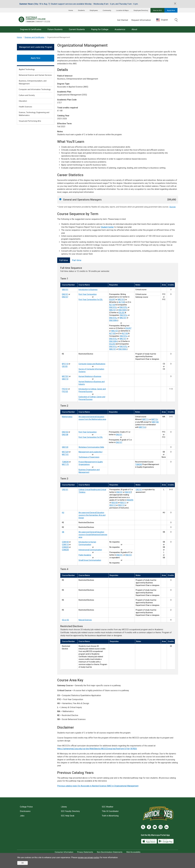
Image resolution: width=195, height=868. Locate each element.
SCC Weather (108, 807)
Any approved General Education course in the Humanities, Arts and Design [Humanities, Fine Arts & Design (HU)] (92, 515)
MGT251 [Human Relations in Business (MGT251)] (65, 376)
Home (71, 10)
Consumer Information (64, 852)
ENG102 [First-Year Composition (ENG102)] (65, 432)
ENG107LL (123, 307)
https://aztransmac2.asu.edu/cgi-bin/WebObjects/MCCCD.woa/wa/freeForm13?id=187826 (97, 749)
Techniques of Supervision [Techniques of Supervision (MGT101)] (89, 457)
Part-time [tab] (77, 260)
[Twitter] (143, 827)
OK (23, 863)
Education (23, 101)
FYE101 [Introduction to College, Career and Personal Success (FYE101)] (65, 389)
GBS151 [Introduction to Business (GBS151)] (65, 290)
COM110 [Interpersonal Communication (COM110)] (65, 545)
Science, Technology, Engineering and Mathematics (34, 114)
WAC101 (121, 299)
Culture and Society (27, 95)
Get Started (123, 20)
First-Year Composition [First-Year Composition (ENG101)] (88, 294)
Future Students (55, 29)
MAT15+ (142, 427)
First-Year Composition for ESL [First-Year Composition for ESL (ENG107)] (91, 299)
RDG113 (121, 505)
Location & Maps (122, 10)
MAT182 (155, 422)
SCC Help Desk (68, 816)
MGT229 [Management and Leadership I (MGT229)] (65, 452)
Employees (94, 10)
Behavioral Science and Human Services (35, 75)
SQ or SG (65, 620)
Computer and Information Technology (35, 89)
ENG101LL (113, 307)
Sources (172, 207)
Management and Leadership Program (36, 47)
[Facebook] (149, 827)
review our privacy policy (89, 857)
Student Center (107, 227)
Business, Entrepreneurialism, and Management (33, 82)
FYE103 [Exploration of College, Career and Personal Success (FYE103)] (65, 392)
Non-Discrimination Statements (110, 852)
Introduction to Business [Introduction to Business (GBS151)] (88, 290)
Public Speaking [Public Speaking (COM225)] (85, 555)
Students (81, 10)
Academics (120, 29)
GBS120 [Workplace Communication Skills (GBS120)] (65, 447)
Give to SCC (158, 10)
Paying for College (100, 29)
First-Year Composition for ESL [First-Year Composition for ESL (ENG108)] (91, 437)
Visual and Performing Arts (30, 121)
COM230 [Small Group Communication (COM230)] (65, 550)
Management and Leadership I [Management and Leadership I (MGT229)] (91, 452)
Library (64, 807)
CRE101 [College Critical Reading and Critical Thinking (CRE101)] (65, 490)
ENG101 (119, 435)
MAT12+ (155, 419)
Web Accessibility (133, 852)
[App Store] (149, 841)
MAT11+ (146, 419)
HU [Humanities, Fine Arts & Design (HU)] (63, 513)
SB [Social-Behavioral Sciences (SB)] (63, 532)
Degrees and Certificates (35, 37)
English (162, 20)
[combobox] (164, 20)
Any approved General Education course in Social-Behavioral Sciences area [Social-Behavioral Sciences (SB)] (93, 535)
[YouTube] (155, 827)
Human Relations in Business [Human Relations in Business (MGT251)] (90, 376)
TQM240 (139, 464)
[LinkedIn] (166, 827)
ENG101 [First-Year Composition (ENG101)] (65, 294)
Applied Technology (27, 69)
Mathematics (67, 417)
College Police (26, 807)
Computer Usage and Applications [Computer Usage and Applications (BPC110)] (92, 364)
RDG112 (113, 505)
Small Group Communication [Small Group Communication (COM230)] (90, 560)
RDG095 (130, 500)
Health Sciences (25, 107)
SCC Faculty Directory (70, 811)
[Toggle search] (176, 20)
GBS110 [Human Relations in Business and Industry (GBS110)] (65, 379)
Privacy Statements (85, 852)
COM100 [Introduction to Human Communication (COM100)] (65, 542)
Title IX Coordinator (110, 811)
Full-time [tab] (64, 260)
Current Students (77, 29)
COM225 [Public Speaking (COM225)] (65, 547)
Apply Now (171, 10)
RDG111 (123, 503)
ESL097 (112, 299)
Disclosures (25, 811)
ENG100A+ (123, 310)
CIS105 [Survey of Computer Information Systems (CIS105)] (65, 366)
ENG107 (119, 442)
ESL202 (122, 313)
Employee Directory (141, 10)
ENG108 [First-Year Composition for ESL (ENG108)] (65, 435)
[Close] (175, 3)
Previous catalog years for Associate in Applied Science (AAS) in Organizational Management (98, 786)
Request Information (141, 20)
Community (107, 10)
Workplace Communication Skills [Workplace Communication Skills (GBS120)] (91, 447)
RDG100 (115, 503)
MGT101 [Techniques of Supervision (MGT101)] (65, 454)
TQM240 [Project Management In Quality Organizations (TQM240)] (65, 462)
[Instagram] (161, 827)
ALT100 (122, 302)
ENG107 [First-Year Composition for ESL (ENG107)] (65, 297)
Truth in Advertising (110, 816)
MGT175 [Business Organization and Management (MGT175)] (65, 464)
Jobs (22, 816)
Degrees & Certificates (31, 29)
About (134, 29)
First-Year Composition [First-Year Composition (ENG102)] (88, 432)
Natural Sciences (85, 620)
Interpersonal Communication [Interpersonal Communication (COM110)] (90, 550)
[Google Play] (166, 841)
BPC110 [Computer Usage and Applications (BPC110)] (65, 364)
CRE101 (139, 490)
